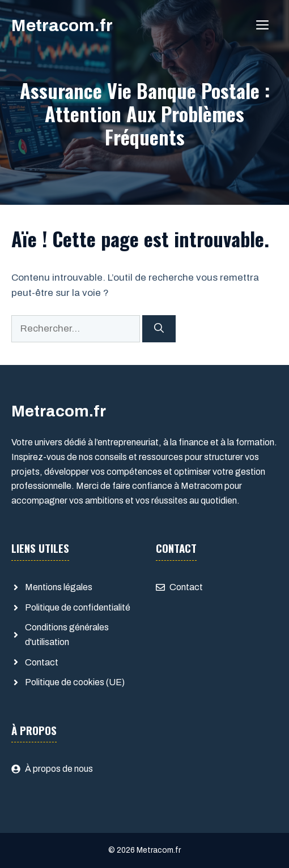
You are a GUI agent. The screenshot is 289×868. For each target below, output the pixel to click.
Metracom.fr (62, 25)
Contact (42, 662)
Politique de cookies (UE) (75, 682)
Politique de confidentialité (78, 607)
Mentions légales (59, 587)
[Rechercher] (159, 329)
